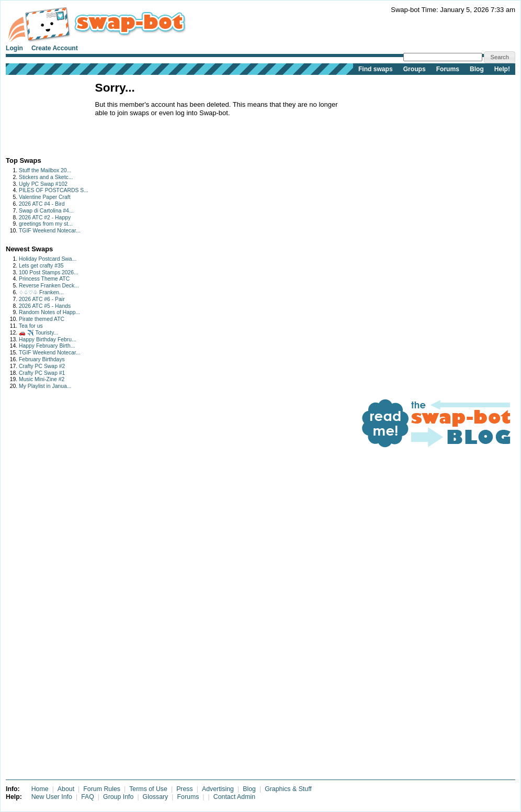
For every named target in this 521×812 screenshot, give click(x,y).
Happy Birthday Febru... (48, 340)
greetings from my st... (46, 224)
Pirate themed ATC (42, 319)
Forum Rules (102, 789)
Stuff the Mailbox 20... (45, 170)
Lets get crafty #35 (41, 266)
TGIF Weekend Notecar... (50, 231)
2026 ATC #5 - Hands (45, 306)
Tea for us (31, 326)
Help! (502, 69)
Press (185, 789)
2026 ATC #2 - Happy (45, 218)
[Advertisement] (38, 113)
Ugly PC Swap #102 (43, 184)
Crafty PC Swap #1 (42, 373)
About (66, 789)
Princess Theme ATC (44, 279)
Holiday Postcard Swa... (48, 259)
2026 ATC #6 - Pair (42, 299)
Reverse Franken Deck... (49, 286)
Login (14, 48)
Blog (477, 69)
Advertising (218, 789)
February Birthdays (42, 359)
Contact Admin (234, 797)
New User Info (52, 797)
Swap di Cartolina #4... (46, 211)
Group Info (118, 797)
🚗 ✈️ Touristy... (38, 333)
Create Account (55, 48)
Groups (415, 69)
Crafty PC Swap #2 (42, 366)
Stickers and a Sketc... (46, 177)
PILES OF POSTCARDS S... (54, 190)
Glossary (156, 797)
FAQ (88, 797)
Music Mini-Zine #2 (42, 379)
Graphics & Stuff (288, 789)
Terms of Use (148, 789)
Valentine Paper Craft (45, 197)
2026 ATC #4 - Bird (42, 204)
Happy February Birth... (47, 346)
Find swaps (376, 69)
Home (40, 789)
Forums (448, 69)
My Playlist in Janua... (45, 386)
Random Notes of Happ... (49, 312)
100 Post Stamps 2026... (49, 272)
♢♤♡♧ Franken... (41, 292)
